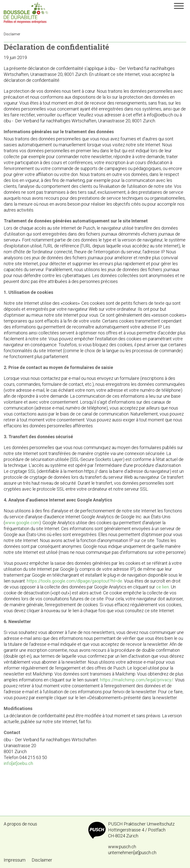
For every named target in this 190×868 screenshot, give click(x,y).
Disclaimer (42, 860)
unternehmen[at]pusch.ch (132, 853)
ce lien (163, 587)
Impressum (15, 860)
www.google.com (22, 523)
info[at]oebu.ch (18, 763)
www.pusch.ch (122, 847)
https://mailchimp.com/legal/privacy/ (137, 680)
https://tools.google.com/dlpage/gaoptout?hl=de (74, 581)
